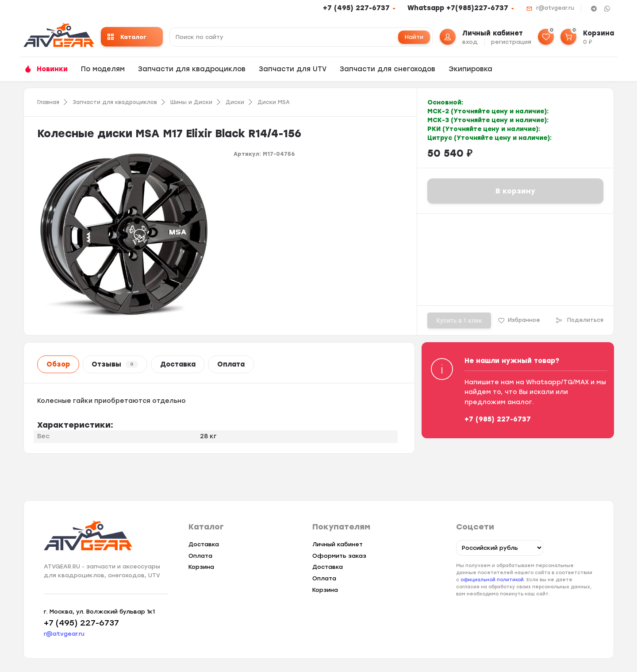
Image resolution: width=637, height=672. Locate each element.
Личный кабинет (338, 544)
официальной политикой (492, 580)
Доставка (178, 364)
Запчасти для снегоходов (388, 69)
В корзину (515, 191)
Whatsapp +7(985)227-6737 (458, 8)
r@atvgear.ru (555, 8)
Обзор (58, 364)
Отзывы (115, 364)
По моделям (103, 69)
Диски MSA (274, 102)
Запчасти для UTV (293, 69)
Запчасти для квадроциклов (192, 69)
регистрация (511, 42)
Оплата (231, 364)
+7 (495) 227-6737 (356, 8)
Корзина (201, 567)
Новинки (52, 69)
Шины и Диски (191, 102)
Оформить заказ (339, 556)
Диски (235, 102)
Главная (48, 102)
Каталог (127, 37)
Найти (414, 37)
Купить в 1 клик (459, 321)
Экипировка (470, 69)
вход (470, 42)
